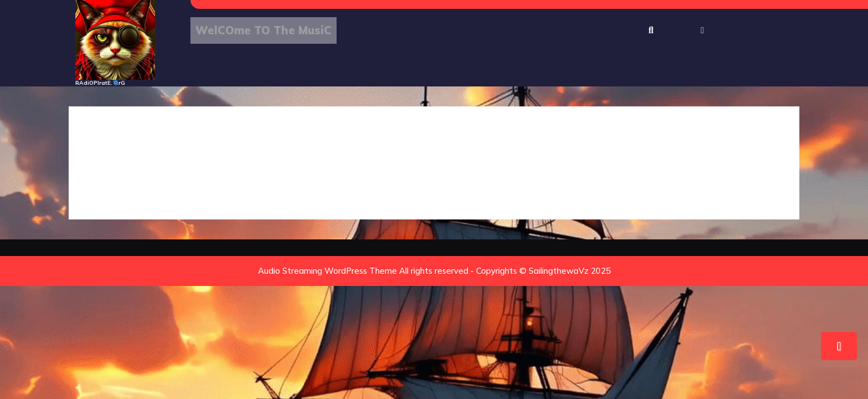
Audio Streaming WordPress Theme (327, 271)
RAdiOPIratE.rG (100, 83)
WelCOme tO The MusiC (263, 30)
